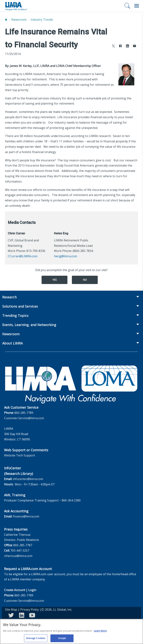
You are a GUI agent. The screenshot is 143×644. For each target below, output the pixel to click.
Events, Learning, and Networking (29, 325)
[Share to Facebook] (120, 46)
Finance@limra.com (26, 516)
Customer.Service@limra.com (24, 418)
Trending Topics (15, 316)
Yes (55, 280)
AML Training (15, 495)
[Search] (127, 6)
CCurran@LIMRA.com (23, 256)
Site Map (11, 610)
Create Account (15, 590)
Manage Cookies (36, 640)
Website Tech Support (20, 455)
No (85, 280)
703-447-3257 (20, 550)
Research (9, 297)
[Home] (6, 20)
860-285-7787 (23, 545)
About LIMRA (12, 343)
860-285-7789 (24, 413)
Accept (62, 640)
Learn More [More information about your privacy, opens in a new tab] (100, 632)
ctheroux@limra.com (18, 556)
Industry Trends (42, 20)
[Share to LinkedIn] (127, 46)
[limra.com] (16, 6)
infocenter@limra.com (28, 479)
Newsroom (19, 20)
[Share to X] (113, 46)
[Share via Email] (135, 46)
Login (32, 590)
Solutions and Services (20, 306)
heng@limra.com (65, 256)
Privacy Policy (30, 610)
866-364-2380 (71, 500)
